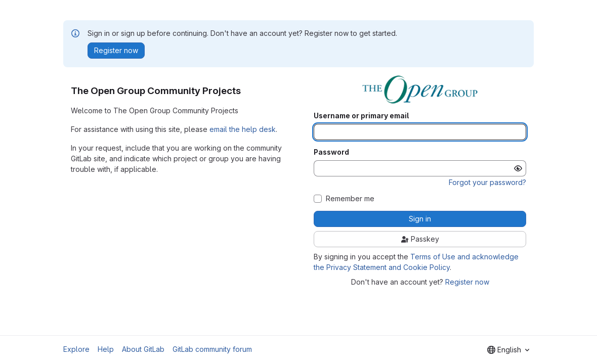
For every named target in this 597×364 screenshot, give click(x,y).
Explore (76, 349)
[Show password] (518, 168)
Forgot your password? (487, 182)
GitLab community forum (212, 349)
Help (106, 349)
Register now (467, 282)
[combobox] (508, 350)
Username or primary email (361, 116)
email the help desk (243, 129)
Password (331, 152)
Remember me (350, 199)
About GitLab (143, 349)
